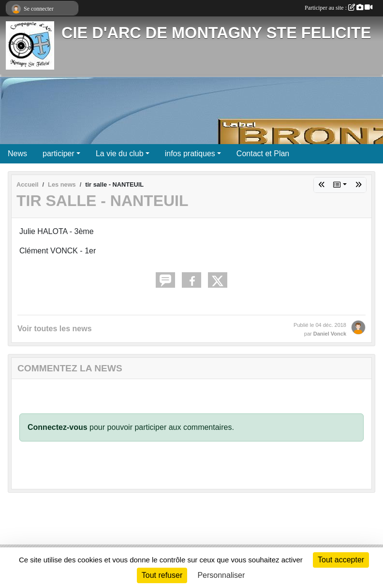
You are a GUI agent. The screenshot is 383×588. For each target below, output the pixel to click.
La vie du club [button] (120, 154)
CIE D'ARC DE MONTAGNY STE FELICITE (216, 33)
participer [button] (59, 154)
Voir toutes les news (55, 329)
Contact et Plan (263, 154)
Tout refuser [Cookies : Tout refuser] (162, 575)
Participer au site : (339, 8)
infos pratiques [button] (190, 154)
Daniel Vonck (330, 334)
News (17, 154)
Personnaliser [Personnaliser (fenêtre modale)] (221, 575)
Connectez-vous (58, 427)
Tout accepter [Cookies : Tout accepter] (341, 560)
